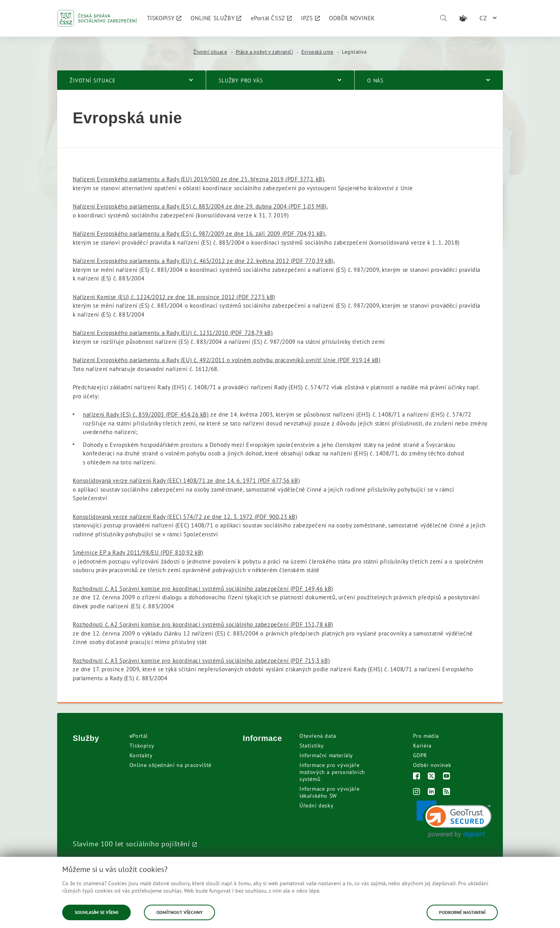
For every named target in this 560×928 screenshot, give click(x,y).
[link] (454, 819)
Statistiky (312, 746)
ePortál (139, 736)
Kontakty (141, 755)
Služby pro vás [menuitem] (241, 81)
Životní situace (210, 52)
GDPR (420, 755)
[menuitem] (164, 18)
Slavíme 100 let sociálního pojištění (131, 844)
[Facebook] (417, 777)
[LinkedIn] (431, 792)
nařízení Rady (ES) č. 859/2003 (146, 414)
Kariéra (422, 746)
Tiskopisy (142, 746)
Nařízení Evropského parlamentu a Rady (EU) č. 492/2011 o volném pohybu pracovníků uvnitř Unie (227, 360)
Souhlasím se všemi (96, 912)
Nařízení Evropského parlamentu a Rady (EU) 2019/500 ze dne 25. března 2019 (198, 179)
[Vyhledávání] (443, 18)
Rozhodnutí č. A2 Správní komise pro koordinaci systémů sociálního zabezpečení (203, 624)
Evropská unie (318, 52)
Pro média (426, 736)
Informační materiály (326, 755)
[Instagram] (417, 792)
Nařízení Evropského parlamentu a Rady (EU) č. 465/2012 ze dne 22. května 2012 (203, 261)
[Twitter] (431, 777)
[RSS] (447, 792)
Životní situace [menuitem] (93, 81)
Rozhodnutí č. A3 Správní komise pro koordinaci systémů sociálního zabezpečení (201, 661)
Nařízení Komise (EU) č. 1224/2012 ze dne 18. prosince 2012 (174, 297)
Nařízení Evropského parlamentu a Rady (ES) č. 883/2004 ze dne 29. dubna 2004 (200, 206)
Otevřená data (318, 736)
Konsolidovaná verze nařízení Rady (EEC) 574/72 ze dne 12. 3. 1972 (185, 517)
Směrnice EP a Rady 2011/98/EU (138, 552)
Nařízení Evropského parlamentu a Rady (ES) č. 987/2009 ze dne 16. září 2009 (199, 234)
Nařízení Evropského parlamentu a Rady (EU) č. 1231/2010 (173, 333)
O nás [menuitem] (375, 81)
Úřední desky (316, 805)
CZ (483, 18)
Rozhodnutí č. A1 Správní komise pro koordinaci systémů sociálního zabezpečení (203, 589)
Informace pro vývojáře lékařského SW (329, 792)
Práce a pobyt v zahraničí (264, 52)
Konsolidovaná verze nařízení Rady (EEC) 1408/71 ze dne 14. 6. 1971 (186, 481)
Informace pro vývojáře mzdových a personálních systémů (332, 772)
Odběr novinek (432, 765)
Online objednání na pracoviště (171, 765)
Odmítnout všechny (179, 912)
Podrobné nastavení (462, 912)
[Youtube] (447, 777)
